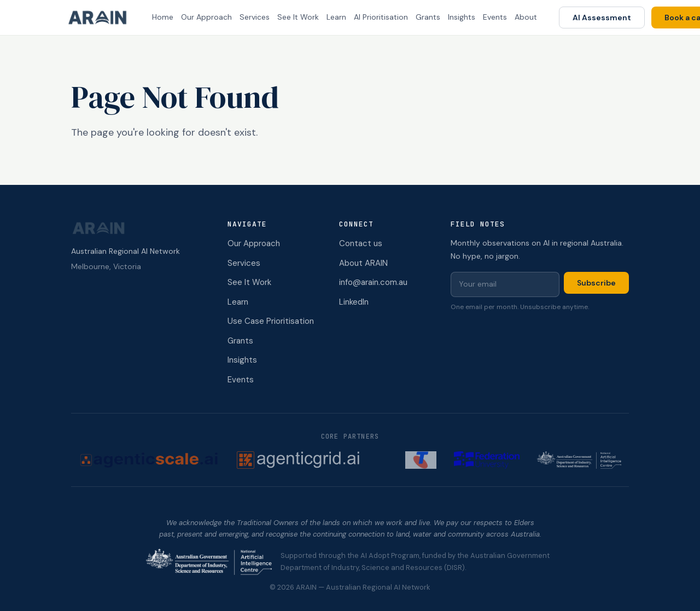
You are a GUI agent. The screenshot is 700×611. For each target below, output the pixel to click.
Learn (336, 17)
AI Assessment (602, 18)
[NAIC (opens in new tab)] (579, 460)
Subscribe (596, 283)
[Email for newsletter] (505, 284)
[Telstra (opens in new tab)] (421, 460)
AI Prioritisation (381, 17)
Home (163, 17)
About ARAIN (363, 263)
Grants (428, 17)
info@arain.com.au (373, 282)
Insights (462, 17)
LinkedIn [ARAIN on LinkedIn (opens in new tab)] (354, 302)
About (526, 17)
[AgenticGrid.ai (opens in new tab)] (313, 460)
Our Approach (206, 17)
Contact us (361, 243)
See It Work (298, 17)
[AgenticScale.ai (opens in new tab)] (149, 460)
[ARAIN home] (102, 18)
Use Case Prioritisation (271, 321)
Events (495, 17)
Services (255, 17)
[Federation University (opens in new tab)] (487, 460)
